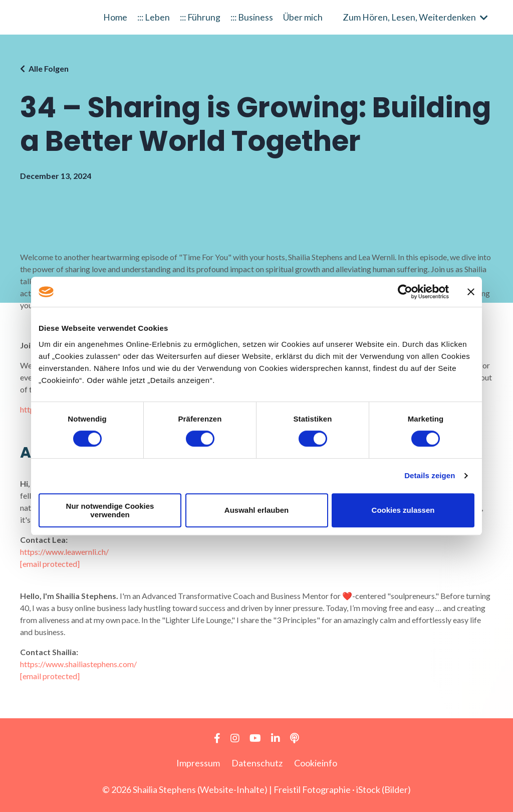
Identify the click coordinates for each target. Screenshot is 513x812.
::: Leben (152, 17)
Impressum (198, 763)
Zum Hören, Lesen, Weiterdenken (415, 17)
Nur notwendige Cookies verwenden (110, 510)
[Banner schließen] (471, 292)
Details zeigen (430, 475)
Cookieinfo (316, 763)
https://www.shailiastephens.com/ (78, 664)
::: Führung (200, 17)
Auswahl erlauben (256, 510)
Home (113, 17)
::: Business (253, 17)
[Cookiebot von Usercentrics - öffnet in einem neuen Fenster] (405, 292)
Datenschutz (257, 763)
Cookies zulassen (403, 510)
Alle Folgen (49, 68)
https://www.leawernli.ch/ (64, 552)
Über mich (305, 17)
